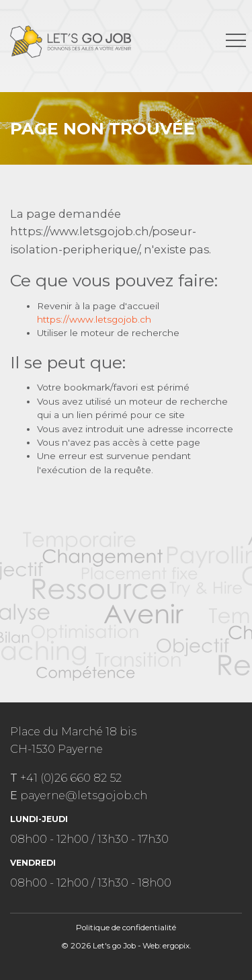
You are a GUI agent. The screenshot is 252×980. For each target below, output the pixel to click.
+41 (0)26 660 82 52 (71, 778)
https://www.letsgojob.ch (94, 319)
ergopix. (177, 946)
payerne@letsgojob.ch (84, 795)
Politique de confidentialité (126, 928)
